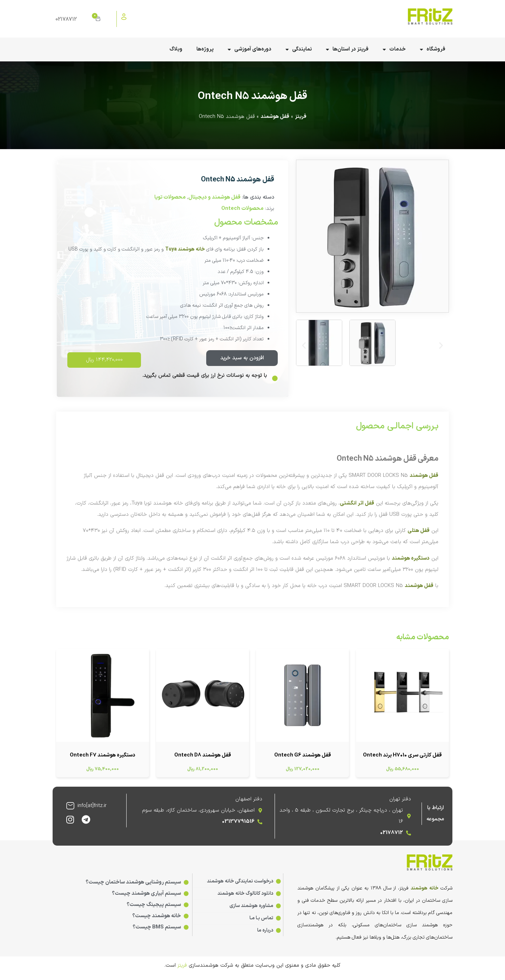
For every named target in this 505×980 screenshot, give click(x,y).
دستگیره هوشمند (411, 558)
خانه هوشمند (425, 888)
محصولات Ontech (242, 209)
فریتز (301, 117)
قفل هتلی (419, 531)
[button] (304, 345)
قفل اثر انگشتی (357, 503)
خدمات (394, 50)
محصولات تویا (170, 197)
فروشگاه (433, 50)
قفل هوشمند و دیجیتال (214, 197)
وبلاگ (176, 49)
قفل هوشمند (275, 117)
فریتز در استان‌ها (347, 50)
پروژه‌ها (205, 49)
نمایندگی (299, 50)
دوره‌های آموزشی (250, 50)
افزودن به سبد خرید (242, 358)
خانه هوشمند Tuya (185, 249)
